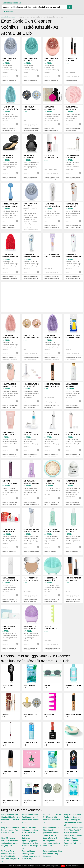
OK (63, 866)
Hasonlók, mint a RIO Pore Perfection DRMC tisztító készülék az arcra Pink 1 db (73, 456)
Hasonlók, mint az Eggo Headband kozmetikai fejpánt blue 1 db (9, 650)
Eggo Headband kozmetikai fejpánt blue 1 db (10, 629)
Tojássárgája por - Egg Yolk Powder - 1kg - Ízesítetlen (52, 854)
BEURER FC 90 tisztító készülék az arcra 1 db (31, 257)
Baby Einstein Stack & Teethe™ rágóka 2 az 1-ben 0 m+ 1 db (10, 830)
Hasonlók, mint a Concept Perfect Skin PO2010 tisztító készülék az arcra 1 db (73, 179)
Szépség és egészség (8, 17)
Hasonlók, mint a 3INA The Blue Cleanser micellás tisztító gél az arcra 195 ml (73, 553)
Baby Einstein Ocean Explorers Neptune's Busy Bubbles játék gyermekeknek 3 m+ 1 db (73, 820)
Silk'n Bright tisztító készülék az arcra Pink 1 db (10, 338)
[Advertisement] (42, 297)
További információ (72, 866)
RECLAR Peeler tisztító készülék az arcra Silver (10, 580)
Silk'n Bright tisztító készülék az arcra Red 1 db (10, 257)
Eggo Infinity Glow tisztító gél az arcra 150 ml (10, 435)
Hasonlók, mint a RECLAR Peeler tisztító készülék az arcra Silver (10, 601)
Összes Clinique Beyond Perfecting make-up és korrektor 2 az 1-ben (30, 601)
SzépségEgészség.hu (12, 3)
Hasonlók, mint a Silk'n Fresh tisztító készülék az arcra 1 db (52, 227)
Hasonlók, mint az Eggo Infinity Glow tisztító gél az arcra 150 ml (10, 456)
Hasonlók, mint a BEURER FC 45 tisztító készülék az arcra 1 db (73, 278)
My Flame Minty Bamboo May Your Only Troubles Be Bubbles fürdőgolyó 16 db (10, 856)
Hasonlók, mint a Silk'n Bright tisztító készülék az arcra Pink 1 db (10, 359)
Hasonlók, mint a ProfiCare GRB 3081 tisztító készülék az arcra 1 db (73, 227)
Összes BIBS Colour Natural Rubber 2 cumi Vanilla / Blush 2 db (32, 359)
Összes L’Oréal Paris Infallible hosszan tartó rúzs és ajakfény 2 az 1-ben (73, 82)
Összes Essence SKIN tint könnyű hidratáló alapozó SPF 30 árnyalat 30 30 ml (52, 278)
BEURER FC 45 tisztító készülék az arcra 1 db (73, 257)
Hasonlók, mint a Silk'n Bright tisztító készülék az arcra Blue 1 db (10, 130)
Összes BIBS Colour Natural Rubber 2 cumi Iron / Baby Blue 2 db (32, 130)
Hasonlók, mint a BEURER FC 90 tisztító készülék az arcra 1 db (31, 278)
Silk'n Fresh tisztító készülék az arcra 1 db (52, 206)
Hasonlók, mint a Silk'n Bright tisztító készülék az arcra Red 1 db (10, 278)
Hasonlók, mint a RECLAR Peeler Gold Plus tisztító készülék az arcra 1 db (73, 407)
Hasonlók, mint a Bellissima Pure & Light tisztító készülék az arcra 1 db (31, 407)
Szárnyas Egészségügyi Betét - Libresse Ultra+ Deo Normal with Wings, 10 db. (31, 843)
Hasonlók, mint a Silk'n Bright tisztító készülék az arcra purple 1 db (52, 359)
